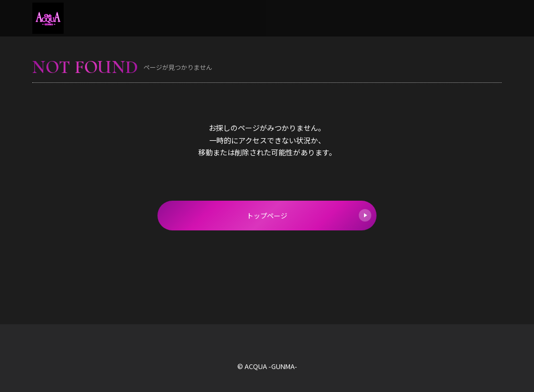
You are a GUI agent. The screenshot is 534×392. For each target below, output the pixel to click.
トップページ (309, 215)
